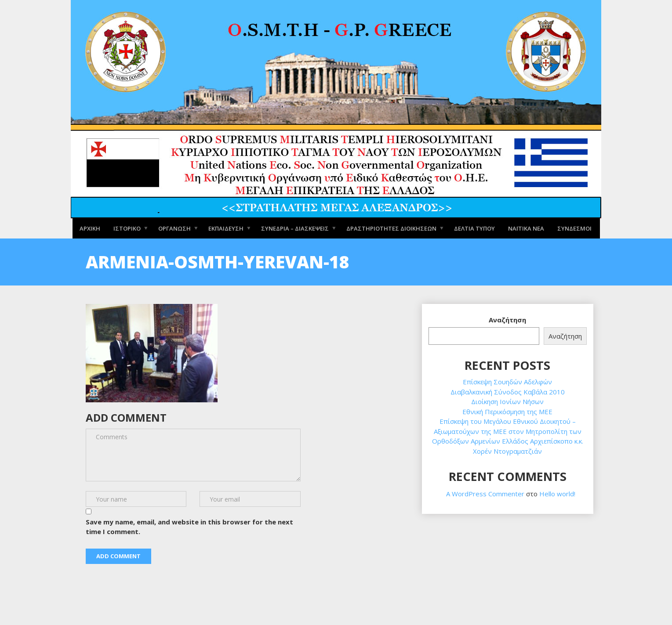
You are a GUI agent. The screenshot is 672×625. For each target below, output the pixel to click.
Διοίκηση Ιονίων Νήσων (507, 401)
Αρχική (90, 228)
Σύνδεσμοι (574, 228)
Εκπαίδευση (226, 228)
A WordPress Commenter (485, 494)
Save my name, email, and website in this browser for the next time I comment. (189, 527)
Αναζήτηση (507, 320)
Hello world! (557, 494)
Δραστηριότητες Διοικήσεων (391, 228)
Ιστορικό (127, 228)
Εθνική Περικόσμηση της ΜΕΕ (507, 412)
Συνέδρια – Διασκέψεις (295, 228)
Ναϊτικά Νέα (526, 228)
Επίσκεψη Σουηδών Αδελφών (507, 382)
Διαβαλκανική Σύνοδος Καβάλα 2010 (508, 392)
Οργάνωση (174, 228)
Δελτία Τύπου (474, 228)
